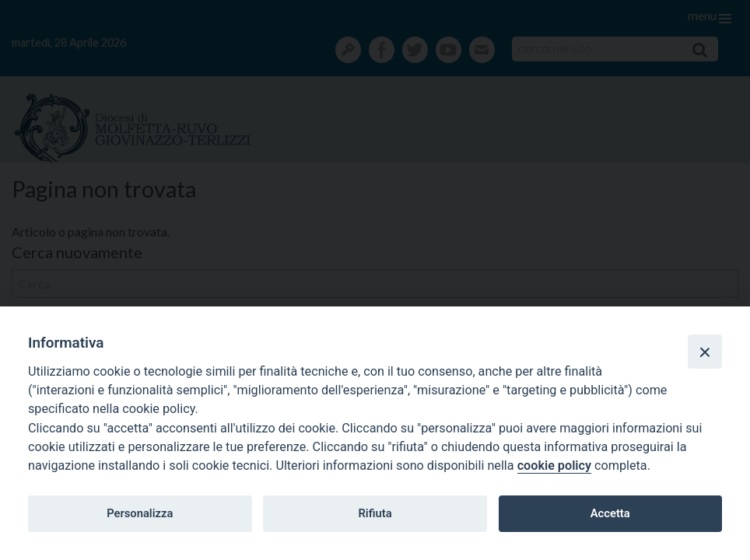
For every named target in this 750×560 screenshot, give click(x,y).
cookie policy (554, 465)
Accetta (610, 513)
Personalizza (140, 513)
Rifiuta (375, 513)
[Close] (705, 352)
